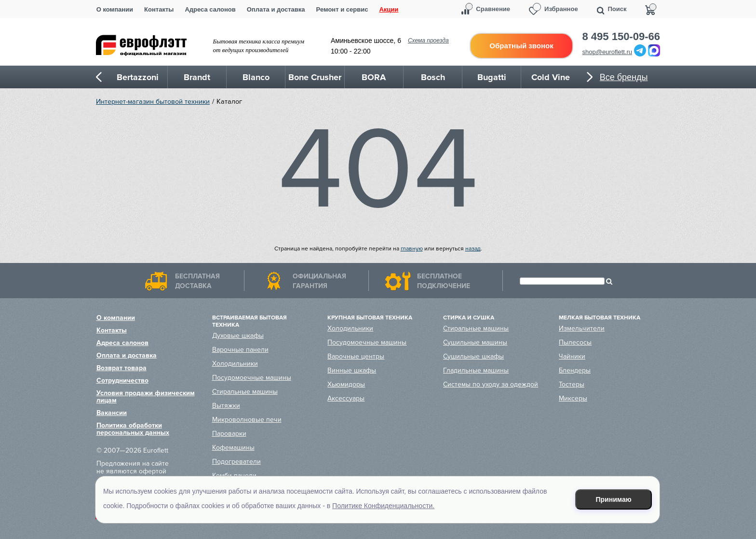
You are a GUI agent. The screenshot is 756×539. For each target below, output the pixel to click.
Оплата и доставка (276, 9)
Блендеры (575, 370)
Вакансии (112, 413)
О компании (115, 9)
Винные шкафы (352, 370)
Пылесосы (575, 342)
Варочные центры (356, 356)
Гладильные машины (476, 370)
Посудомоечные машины (252, 378)
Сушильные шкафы (473, 356)
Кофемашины (233, 448)
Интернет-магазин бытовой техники (153, 102)
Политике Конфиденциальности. (383, 506)
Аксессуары (346, 398)
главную (412, 249)
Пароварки (229, 434)
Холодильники (235, 364)
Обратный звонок (521, 46)
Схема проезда (428, 41)
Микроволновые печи (247, 420)
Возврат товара (121, 368)
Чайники (572, 356)
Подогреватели (236, 462)
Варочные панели (240, 350)
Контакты (159, 9)
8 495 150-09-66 (621, 37)
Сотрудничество (122, 380)
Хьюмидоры (346, 384)
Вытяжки (226, 406)
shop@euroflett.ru (607, 52)
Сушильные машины (475, 342)
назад (473, 249)
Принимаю (614, 499)
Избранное (561, 9)
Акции (389, 9)
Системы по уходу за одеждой (491, 384)
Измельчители (582, 328)
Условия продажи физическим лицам (146, 397)
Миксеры (573, 398)
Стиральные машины (245, 392)
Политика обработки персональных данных (133, 429)
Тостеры (572, 384)
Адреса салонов (210, 9)
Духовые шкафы (238, 336)
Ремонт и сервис (342, 9)
